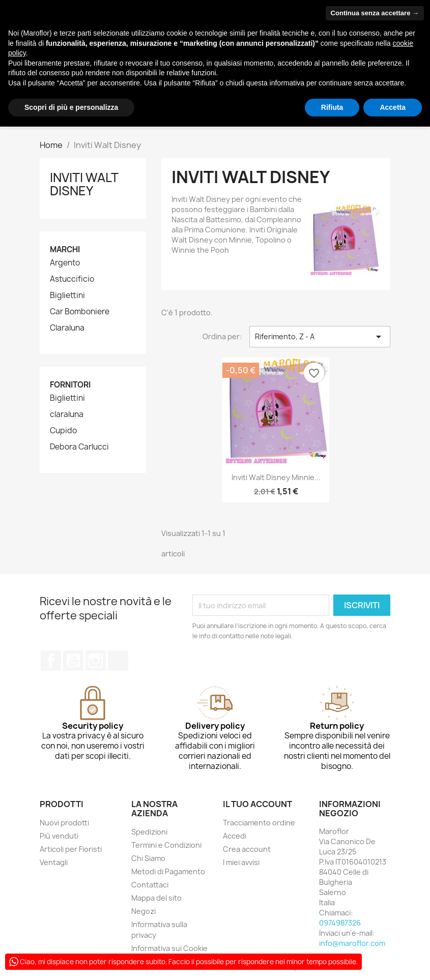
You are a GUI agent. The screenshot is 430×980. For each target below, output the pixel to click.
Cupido (63, 431)
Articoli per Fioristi (71, 849)
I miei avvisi (241, 862)
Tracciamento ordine (259, 823)
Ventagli (54, 862)
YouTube (73, 661)
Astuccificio (72, 279)
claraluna (67, 414)
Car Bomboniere (80, 312)
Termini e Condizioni (166, 845)
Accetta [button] (393, 107)
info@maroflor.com (352, 943)
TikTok (118, 661)
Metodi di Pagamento (168, 871)
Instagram (96, 661)
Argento (65, 263)
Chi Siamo (148, 858)
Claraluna (67, 328)
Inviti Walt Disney (84, 184)
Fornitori (70, 385)
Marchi (65, 249)
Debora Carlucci (79, 447)
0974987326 (340, 923)
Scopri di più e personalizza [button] (71, 107)
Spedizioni (149, 832)
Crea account (247, 849)
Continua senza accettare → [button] (375, 13)
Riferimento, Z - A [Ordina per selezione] (320, 337)
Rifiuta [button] (332, 107)
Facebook (51, 661)
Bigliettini (67, 295)
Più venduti (59, 836)
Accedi (235, 836)
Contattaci (150, 885)
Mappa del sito (156, 898)
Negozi (144, 911)
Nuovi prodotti (64, 823)
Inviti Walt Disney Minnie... (276, 477)
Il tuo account (257, 804)
